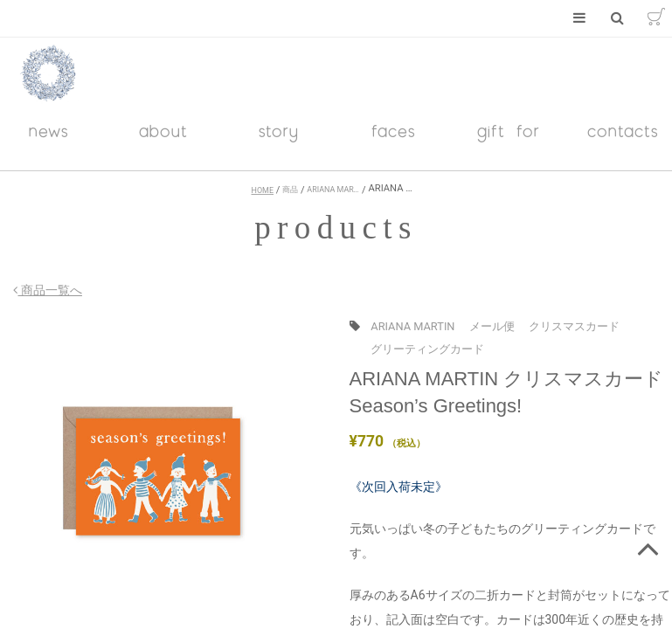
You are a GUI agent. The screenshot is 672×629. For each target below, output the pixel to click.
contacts (623, 140)
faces (394, 140)
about (163, 140)
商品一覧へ (34, 300)
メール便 (492, 336)
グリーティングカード (427, 358)
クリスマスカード (574, 336)
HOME (263, 200)
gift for (509, 140)
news (49, 140)
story (279, 140)
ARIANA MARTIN (412, 336)
